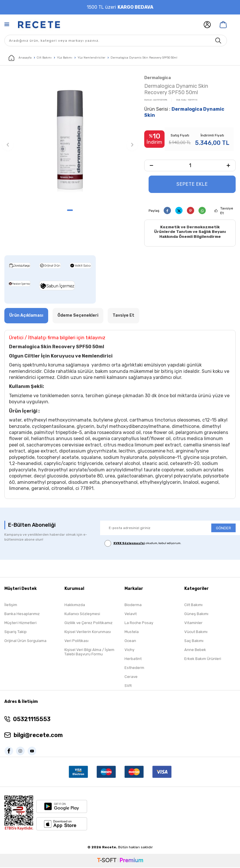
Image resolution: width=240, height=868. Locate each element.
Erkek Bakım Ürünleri (203, 659)
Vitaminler (193, 623)
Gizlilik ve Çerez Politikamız (89, 623)
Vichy (129, 650)
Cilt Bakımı (44, 58)
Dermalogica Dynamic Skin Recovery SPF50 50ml (144, 58)
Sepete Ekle (192, 184)
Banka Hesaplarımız (22, 614)
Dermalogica (158, 78)
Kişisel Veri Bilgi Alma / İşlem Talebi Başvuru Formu (89, 652)
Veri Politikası (76, 641)
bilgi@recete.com (38, 735)
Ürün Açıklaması (26, 316)
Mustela (132, 632)
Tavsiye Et (227, 211)
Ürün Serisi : (184, 112)
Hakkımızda (75, 605)
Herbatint (133, 659)
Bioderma (133, 605)
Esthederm (134, 668)
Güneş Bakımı (196, 614)
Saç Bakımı (194, 641)
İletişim (11, 605)
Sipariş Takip (16, 632)
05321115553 (32, 719)
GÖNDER (223, 528)
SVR (128, 686)
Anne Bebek (195, 650)
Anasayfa (20, 58)
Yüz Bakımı (65, 58)
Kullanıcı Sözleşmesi (82, 614)
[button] (70, 210)
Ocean (130, 641)
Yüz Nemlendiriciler (91, 58)
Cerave (131, 677)
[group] (70, 140)
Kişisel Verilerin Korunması (88, 632)
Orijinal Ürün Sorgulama (25, 641)
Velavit (131, 614)
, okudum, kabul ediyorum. (143, 544)
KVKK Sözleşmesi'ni (129, 544)
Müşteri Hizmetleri (20, 623)
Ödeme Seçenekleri (78, 316)
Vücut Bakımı (196, 632)
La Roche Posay (139, 623)
